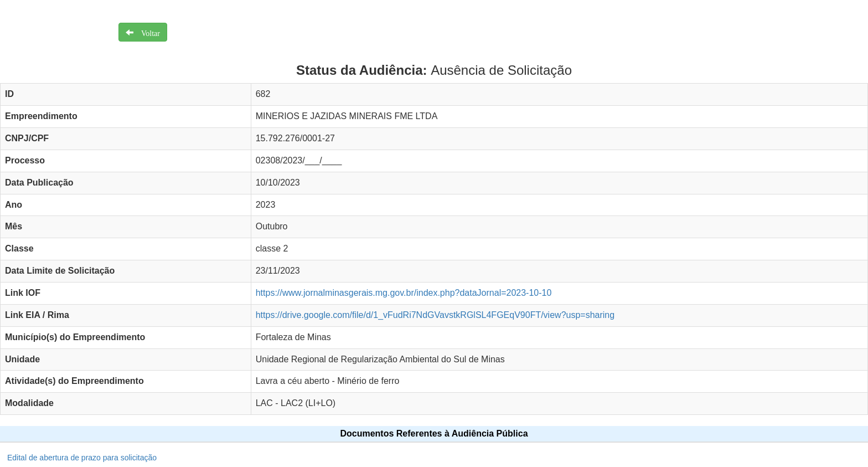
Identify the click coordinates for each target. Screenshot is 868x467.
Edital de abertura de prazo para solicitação (82, 458)
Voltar (147, 32)
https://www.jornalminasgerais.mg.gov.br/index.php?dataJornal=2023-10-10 (404, 293)
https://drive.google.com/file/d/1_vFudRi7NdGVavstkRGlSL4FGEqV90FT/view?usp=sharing (435, 315)
